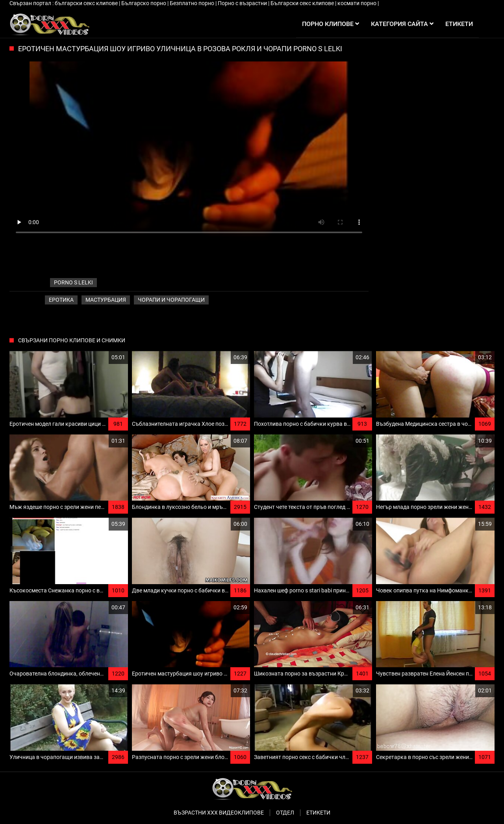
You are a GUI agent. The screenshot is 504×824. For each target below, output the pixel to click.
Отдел (285, 813)
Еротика (61, 300)
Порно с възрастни (243, 3)
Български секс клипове (303, 3)
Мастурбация (106, 300)
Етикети (318, 813)
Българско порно (144, 3)
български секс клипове (87, 3)
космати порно (358, 3)
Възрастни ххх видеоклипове (219, 813)
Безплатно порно (193, 3)
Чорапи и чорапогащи (171, 300)
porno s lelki (73, 282)
